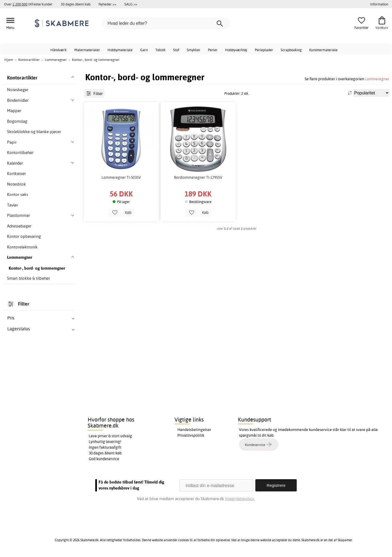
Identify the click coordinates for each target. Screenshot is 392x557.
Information (379, 4)
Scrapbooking (291, 50)
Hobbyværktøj (236, 50)
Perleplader (264, 50)
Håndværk (59, 50)
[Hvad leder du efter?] (166, 23)
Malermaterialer (87, 50)
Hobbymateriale (120, 50)
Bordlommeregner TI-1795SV (198, 177)
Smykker (194, 50)
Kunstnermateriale (323, 50)
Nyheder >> (107, 4)
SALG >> (131, 4)
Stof (176, 50)
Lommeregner (377, 79)
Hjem (9, 60)
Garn (144, 50)
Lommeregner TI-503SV (121, 177)
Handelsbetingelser (194, 430)
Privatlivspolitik (191, 435)
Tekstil (160, 50)
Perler (213, 50)
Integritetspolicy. (240, 499)
